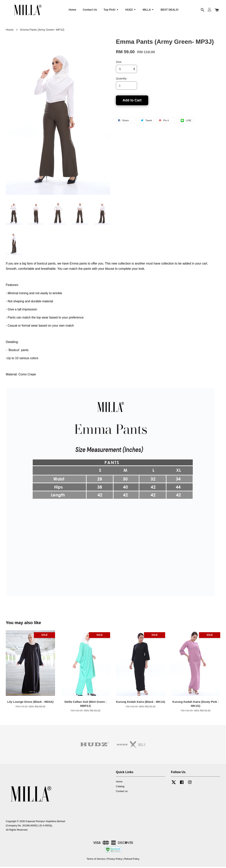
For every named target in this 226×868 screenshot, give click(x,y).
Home (72, 10)
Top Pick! (111, 10)
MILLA (148, 10)
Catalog (120, 788)
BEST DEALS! (169, 10)
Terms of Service (96, 860)
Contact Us (90, 10)
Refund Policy (132, 860)
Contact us (122, 792)
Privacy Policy (114, 860)
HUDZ (131, 10)
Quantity (121, 80)
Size (119, 63)
